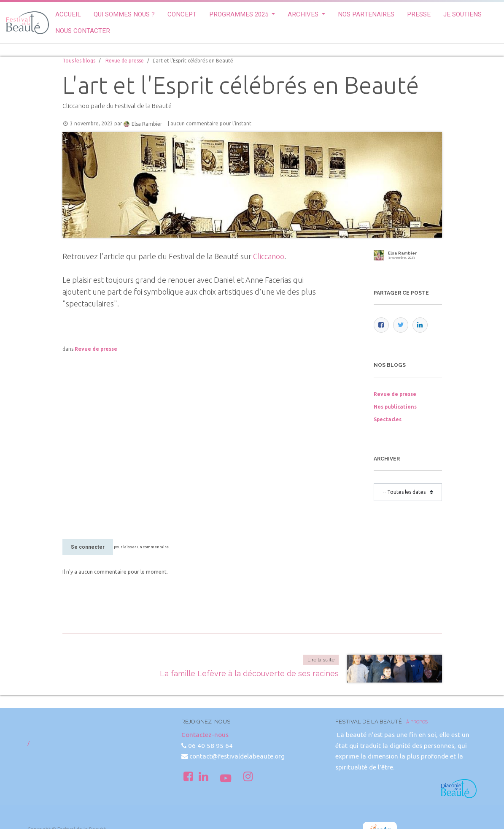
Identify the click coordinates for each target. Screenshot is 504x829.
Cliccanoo (269, 256)
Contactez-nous (205, 735)
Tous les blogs (79, 61)
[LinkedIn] (420, 325)
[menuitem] (68, 15)
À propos (417, 722)
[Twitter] (401, 325)
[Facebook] (381, 325)
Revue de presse (125, 61)
